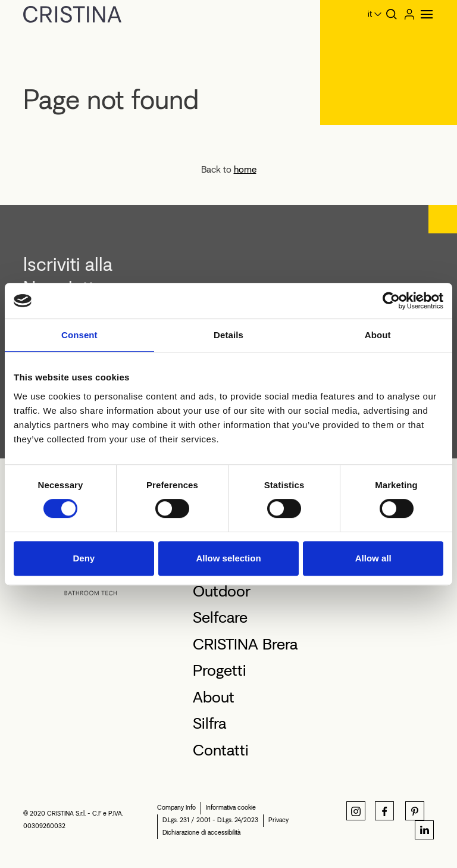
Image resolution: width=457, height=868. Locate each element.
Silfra (209, 723)
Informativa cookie (231, 808)
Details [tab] (228, 335)
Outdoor (222, 591)
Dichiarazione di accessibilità (201, 833)
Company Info (176, 808)
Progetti (220, 670)
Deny (84, 558)
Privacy (278, 820)
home (245, 169)
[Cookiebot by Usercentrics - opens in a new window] (391, 301)
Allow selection (228, 558)
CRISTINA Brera (245, 644)
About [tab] (378, 335)
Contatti (221, 750)
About (214, 697)
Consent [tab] (79, 335)
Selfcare (220, 617)
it (370, 14)
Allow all (373, 558)
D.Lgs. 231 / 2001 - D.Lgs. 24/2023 (210, 820)
